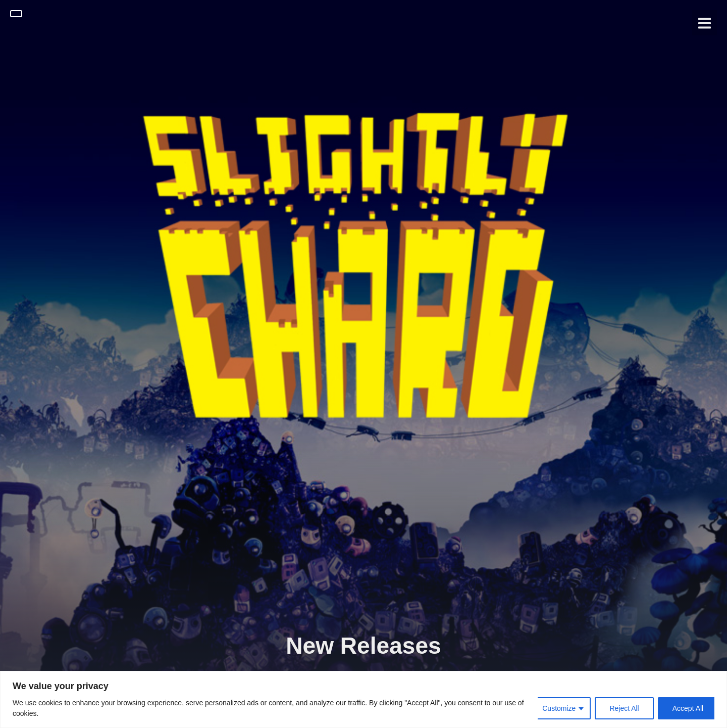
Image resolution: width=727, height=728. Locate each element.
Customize (559, 708)
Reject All (624, 708)
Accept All (688, 708)
